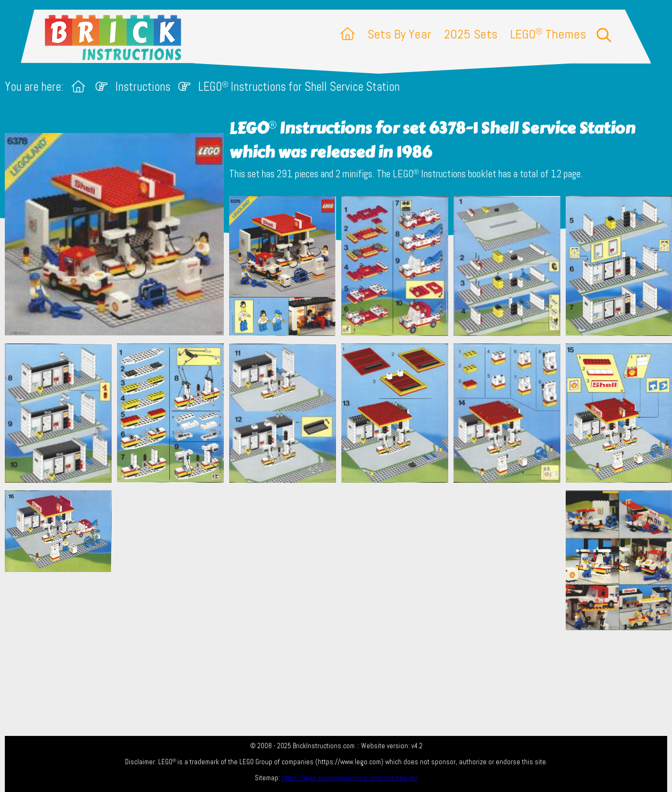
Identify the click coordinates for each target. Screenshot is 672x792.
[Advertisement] (341, 565)
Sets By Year (399, 34)
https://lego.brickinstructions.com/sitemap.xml (350, 778)
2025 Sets (471, 34)
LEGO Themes (548, 34)
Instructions (143, 87)
